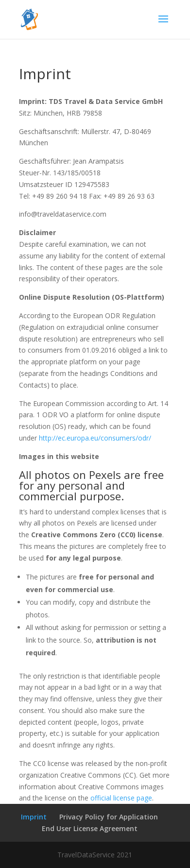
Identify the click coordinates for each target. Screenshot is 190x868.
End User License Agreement (90, 828)
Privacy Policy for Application (109, 817)
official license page (121, 798)
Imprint (34, 817)
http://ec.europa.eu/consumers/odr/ (95, 438)
